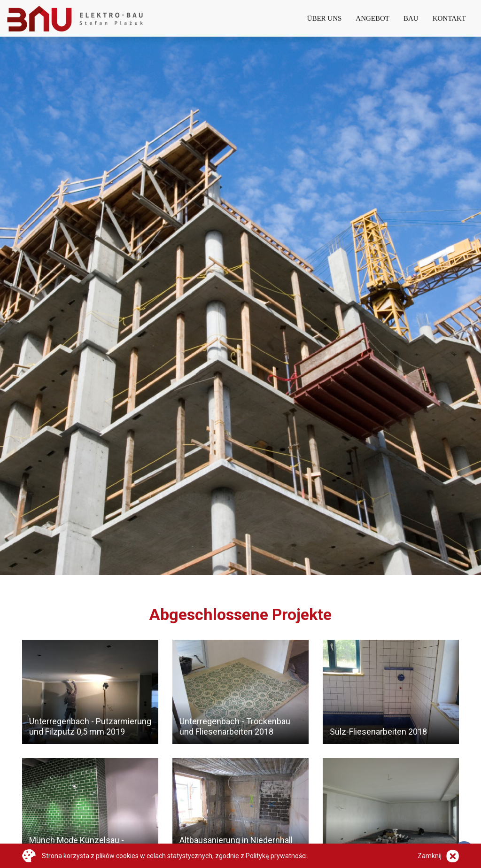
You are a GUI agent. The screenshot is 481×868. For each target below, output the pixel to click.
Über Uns (325, 18)
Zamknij (430, 856)
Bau (411, 18)
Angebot (372, 18)
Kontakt (449, 18)
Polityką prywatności (276, 856)
